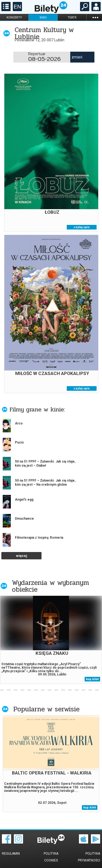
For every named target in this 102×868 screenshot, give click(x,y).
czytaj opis (82, 227)
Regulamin (11, 854)
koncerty (14, 18)
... (95, 17)
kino (43, 18)
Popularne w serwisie (46, 709)
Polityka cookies (51, 857)
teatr (72, 18)
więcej (22, 556)
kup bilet (92, 679)
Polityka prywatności (89, 857)
